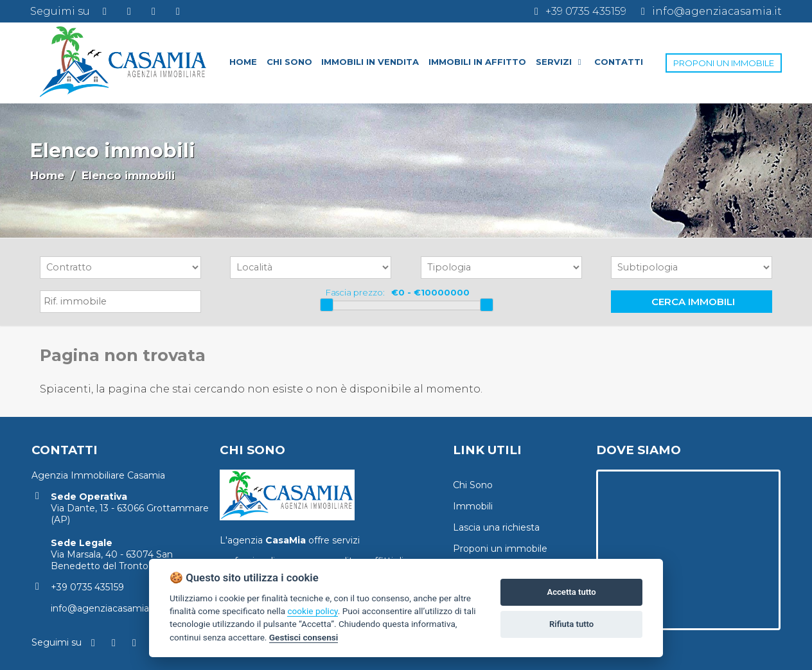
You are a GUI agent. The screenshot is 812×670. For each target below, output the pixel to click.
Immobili (473, 506)
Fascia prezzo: (355, 292)
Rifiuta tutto (571, 624)
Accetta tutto (571, 592)
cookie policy (312, 611)
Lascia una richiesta (496, 527)
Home (47, 175)
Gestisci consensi (304, 637)
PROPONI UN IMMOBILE (724, 63)
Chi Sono (473, 485)
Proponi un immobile (500, 549)
